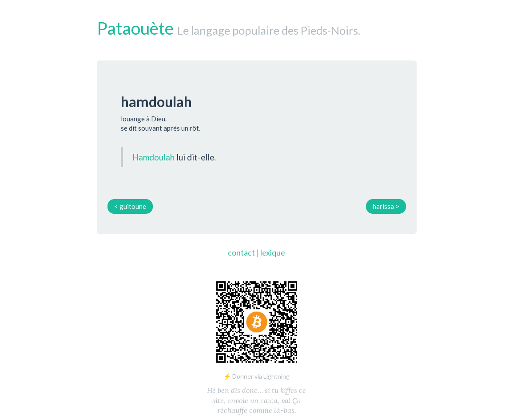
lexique (273, 252)
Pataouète (135, 28)
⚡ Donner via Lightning (256, 376)
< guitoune (130, 206)
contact (241, 252)
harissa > (386, 206)
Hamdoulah (153, 157)
